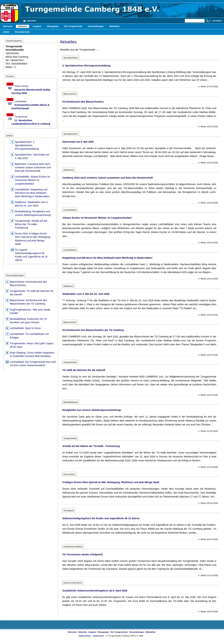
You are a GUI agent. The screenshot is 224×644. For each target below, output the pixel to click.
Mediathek (114, 26)
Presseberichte (22, 32)
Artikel (6, 32)
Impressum (98, 636)
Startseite (8, 26)
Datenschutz (85, 636)
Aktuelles (23, 26)
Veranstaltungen (96, 26)
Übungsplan (53, 26)
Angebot (37, 26)
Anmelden (217, 21)
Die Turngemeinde (73, 26)
